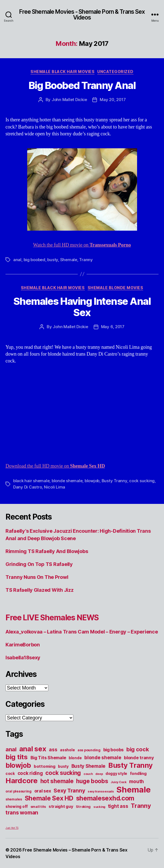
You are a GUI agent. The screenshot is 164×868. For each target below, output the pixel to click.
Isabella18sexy (23, 658)
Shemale (69, 260)
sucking (99, 807)
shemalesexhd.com (105, 798)
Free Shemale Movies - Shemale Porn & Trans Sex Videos (82, 15)
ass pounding (89, 750)
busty (53, 260)
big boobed (34, 260)
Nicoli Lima (55, 487)
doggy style (116, 774)
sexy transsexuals (101, 792)
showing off (17, 806)
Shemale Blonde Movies (116, 288)
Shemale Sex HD (49, 798)
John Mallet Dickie (69, 100)
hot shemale (57, 781)
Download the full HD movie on (55, 466)
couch (88, 774)
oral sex (43, 791)
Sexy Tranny (69, 791)
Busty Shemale (89, 766)
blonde (75, 758)
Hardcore (22, 781)
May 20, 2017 (113, 100)
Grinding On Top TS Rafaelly (39, 564)
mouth (137, 781)
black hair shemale (31, 481)
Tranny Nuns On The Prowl (37, 577)
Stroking (83, 807)
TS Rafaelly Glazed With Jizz (39, 590)
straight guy (61, 806)
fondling (138, 774)
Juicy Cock (119, 782)
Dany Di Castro (27, 487)
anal (17, 260)
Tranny (86, 260)
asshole (67, 750)
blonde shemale (67, 481)
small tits (38, 807)
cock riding (30, 773)
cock (10, 774)
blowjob (92, 481)
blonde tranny (139, 758)
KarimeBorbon (23, 645)
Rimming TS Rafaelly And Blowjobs (47, 551)
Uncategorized (115, 72)
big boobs (114, 750)
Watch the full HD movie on (82, 245)
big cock (138, 749)
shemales (14, 799)
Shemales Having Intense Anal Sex (82, 307)
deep (99, 774)
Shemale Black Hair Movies (62, 72)
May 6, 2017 (113, 327)
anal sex (33, 749)
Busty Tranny (114, 481)
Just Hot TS (12, 828)
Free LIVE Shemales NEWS (52, 618)
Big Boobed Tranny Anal (82, 85)
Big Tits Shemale (48, 758)
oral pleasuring (19, 791)
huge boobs (92, 781)
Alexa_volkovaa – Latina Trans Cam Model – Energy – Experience (82, 632)
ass (53, 750)
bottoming (45, 766)
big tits (17, 757)
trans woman (22, 813)
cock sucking (142, 481)
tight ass (118, 806)
